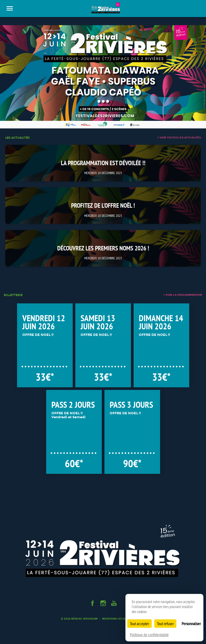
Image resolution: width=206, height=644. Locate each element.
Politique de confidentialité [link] (149, 635)
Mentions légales (116, 619)
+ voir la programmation (183, 295)
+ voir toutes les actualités (179, 138)
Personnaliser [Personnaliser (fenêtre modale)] (191, 624)
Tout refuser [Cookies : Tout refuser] (165, 624)
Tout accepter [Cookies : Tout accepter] (139, 624)
